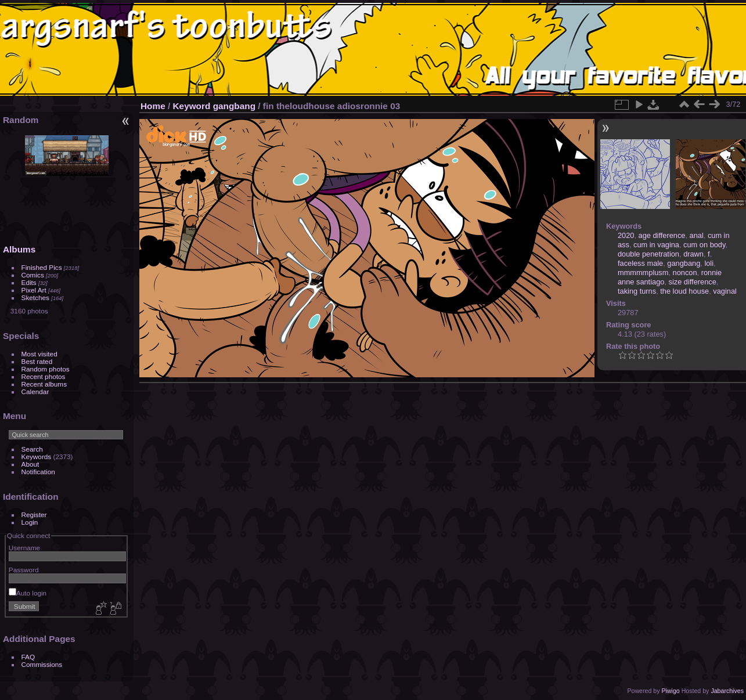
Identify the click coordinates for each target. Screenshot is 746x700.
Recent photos (44, 376)
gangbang (234, 106)
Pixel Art (34, 290)
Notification (38, 472)
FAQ (28, 657)
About (30, 464)
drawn (693, 254)
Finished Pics (42, 267)
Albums (19, 249)
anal (697, 235)
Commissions (42, 664)
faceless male (640, 263)
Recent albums (44, 384)
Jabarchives (727, 691)
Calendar (35, 392)
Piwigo (670, 691)
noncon (685, 273)
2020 (626, 235)
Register (34, 515)
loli (709, 263)
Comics (33, 275)
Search (32, 449)
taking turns (637, 291)
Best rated (37, 361)
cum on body (704, 245)
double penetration (648, 254)
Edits (29, 282)
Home (153, 106)
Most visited (39, 354)
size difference (693, 282)
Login (30, 522)
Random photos (46, 369)
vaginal (725, 291)
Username (24, 548)
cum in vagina (656, 245)
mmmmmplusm (643, 273)
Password (24, 570)
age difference (662, 235)
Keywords (37, 457)
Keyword (192, 106)
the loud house (684, 291)
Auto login (28, 593)
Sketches (35, 297)
